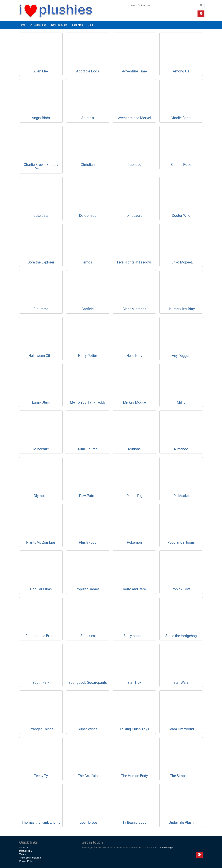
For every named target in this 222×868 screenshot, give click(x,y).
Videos (23, 854)
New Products (59, 25)
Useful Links (25, 851)
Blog (90, 25)
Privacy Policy (26, 861)
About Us (24, 848)
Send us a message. (163, 848)
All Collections (38, 25)
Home (22, 25)
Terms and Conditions (30, 858)
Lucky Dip (78, 25)
